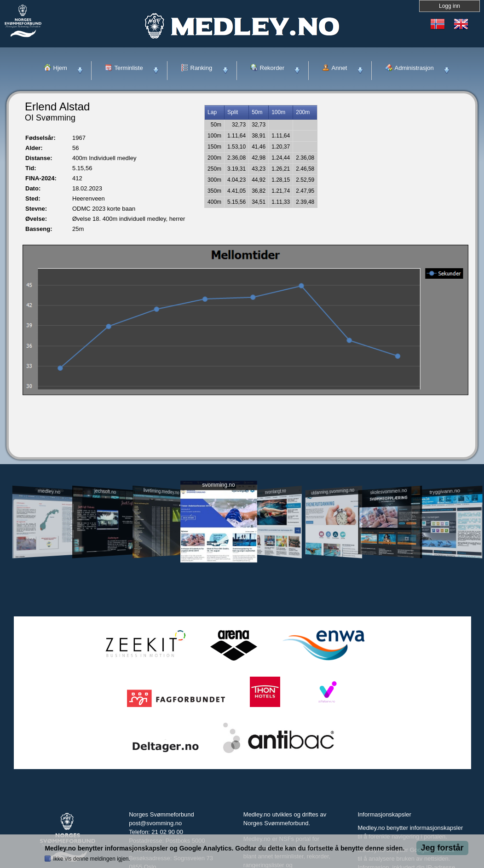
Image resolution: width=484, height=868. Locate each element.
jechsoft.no (105, 491)
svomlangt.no (276, 491)
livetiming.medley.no (161, 491)
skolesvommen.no (389, 491)
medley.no (49, 491)
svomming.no (218, 485)
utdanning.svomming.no (333, 491)
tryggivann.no (445, 491)
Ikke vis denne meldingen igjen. (91, 859)
